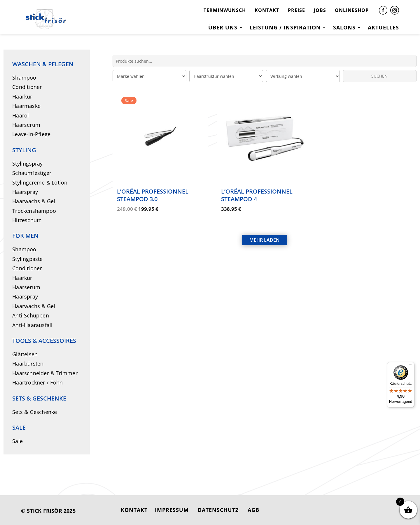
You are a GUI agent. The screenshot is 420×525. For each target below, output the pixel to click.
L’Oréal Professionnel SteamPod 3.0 (153, 195)
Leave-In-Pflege (31, 134)
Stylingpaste (27, 259)
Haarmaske (26, 106)
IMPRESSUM (172, 510)
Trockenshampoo (34, 211)
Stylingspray (27, 164)
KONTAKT (267, 10)
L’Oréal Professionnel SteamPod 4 (257, 195)
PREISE (296, 10)
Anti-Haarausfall (32, 325)
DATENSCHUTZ (218, 510)
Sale (17, 441)
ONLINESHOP (352, 10)
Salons (344, 28)
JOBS (320, 10)
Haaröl (21, 115)
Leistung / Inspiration (285, 28)
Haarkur (22, 96)
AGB (253, 510)
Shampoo (24, 78)
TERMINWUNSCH (225, 10)
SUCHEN (379, 76)
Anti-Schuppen (31, 315)
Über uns (223, 28)
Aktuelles (383, 28)
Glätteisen (25, 354)
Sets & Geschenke (35, 412)
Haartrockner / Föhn (37, 382)
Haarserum (26, 125)
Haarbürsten (28, 364)
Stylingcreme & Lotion (40, 182)
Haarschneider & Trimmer (45, 373)
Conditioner (27, 87)
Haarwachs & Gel (34, 201)
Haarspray (25, 192)
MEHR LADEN (265, 234)
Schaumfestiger (32, 173)
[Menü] (411, 366)
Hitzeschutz (27, 220)
